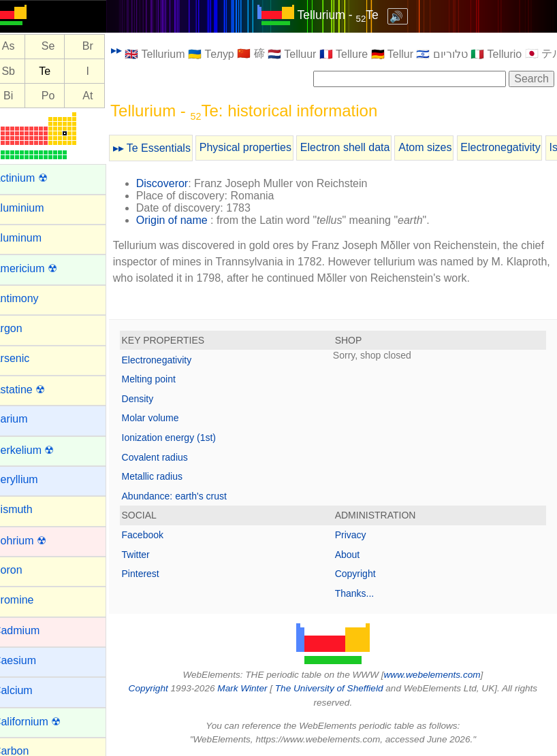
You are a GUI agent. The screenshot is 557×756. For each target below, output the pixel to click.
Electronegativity (517, 147)
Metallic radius (169, 476)
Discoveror (178, 183)
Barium (27, 419)
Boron (24, 570)
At (105, 96)
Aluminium (35, 208)
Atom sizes (442, 147)
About (356, 555)
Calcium (29, 690)
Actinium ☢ (37, 178)
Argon (24, 328)
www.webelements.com (441, 675)
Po (65, 96)
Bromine (30, 600)
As (25, 47)
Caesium (31, 660)
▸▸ (133, 50)
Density (154, 399)
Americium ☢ (42, 268)
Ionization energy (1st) (186, 438)
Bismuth (29, 509)
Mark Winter (250, 688)
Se (65, 47)
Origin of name (188, 220)
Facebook (159, 535)
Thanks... (363, 593)
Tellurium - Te (346, 15)
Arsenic (28, 358)
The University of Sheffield (338, 688)
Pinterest (157, 574)
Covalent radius (171, 457)
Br (104, 47)
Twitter (152, 555)
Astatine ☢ (35, 390)
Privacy (359, 535)
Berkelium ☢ (40, 450)
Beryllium (32, 479)
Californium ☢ (43, 722)
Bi (25, 96)
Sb (25, 71)
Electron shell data (362, 147)
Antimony (32, 298)
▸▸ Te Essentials (168, 148)
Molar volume (167, 418)
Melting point (165, 379)
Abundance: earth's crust (191, 496)
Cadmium (33, 630)
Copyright (364, 574)
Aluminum (34, 238)
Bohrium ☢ (36, 541)
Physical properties (262, 147)
